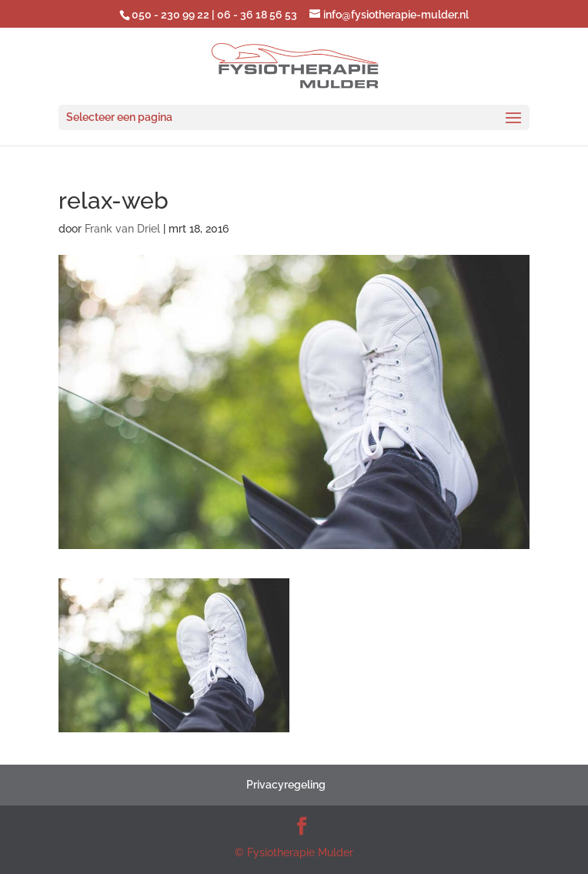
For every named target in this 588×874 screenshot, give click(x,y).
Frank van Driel (122, 229)
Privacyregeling (286, 785)
